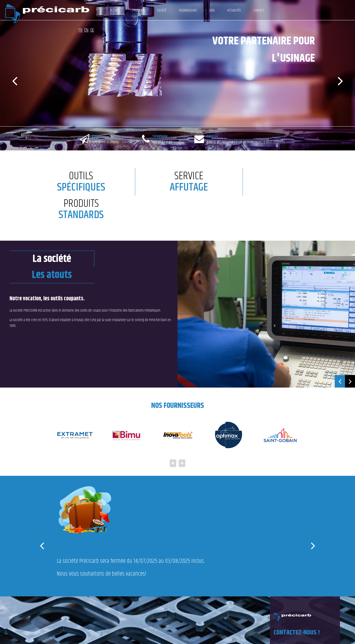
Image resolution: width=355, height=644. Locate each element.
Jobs (202, 10)
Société (152, 10)
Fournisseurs (178, 10)
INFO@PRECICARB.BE (105, 142)
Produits (128, 10)
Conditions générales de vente (77, 636)
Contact (249, 10)
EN (342, 9)
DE (348, 9)
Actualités (224, 10)
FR (337, 9)
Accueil (105, 10)
